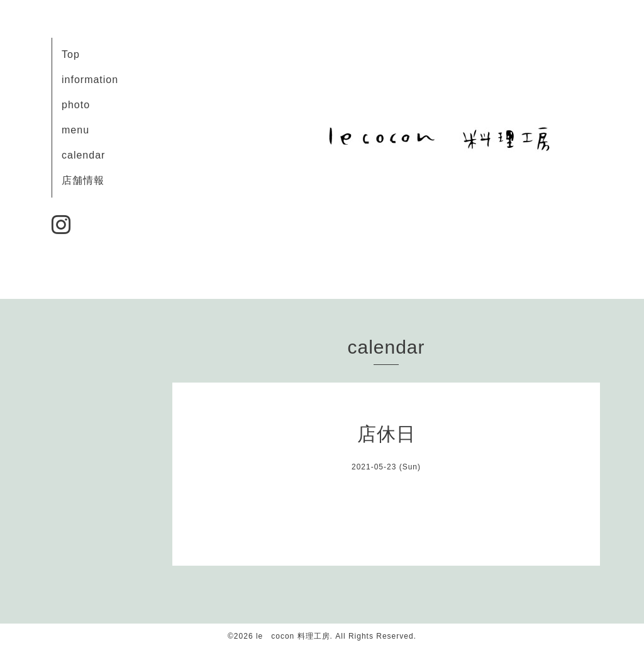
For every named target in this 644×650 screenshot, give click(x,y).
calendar (83, 155)
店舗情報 (83, 180)
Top (71, 54)
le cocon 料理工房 (293, 636)
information (90, 80)
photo (76, 105)
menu (75, 130)
